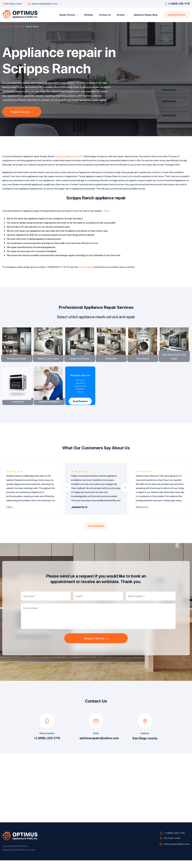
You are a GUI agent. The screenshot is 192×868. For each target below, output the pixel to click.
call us (107, 211)
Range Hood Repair (80, 364)
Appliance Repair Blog (145, 15)
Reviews (89, 15)
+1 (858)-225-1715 (179, 4)
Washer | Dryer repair (49, 364)
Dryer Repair (143, 364)
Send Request (80, 407)
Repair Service (67, 15)
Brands (121, 15)
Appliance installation (49, 409)
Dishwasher (112, 364)
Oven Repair (17, 409)
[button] (67, 495)
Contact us (105, 15)
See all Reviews (96, 534)
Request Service (176, 15)
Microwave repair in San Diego (175, 362)
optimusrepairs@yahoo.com (44, 3)
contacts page (86, 267)
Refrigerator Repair (17, 364)
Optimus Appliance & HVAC (69, 156)
